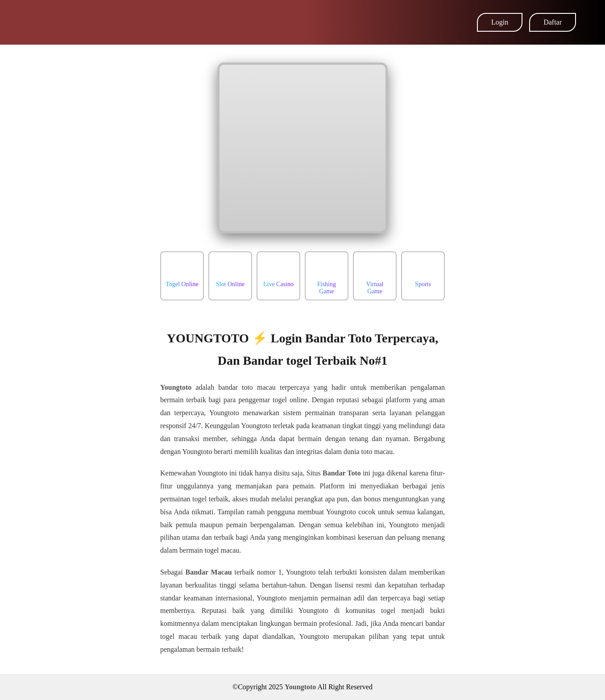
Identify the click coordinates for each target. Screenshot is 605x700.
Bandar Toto (342, 473)
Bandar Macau (208, 572)
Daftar (553, 22)
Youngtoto (176, 387)
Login (500, 22)
